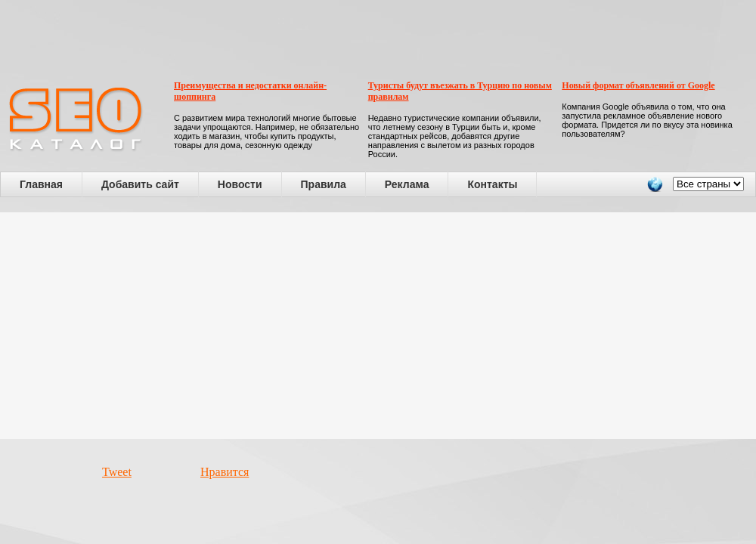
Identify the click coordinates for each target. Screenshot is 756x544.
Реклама (407, 184)
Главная (41, 184)
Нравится (225, 472)
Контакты (492, 184)
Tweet (117, 472)
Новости (240, 184)
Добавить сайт (140, 184)
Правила (324, 184)
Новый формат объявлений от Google (638, 85)
